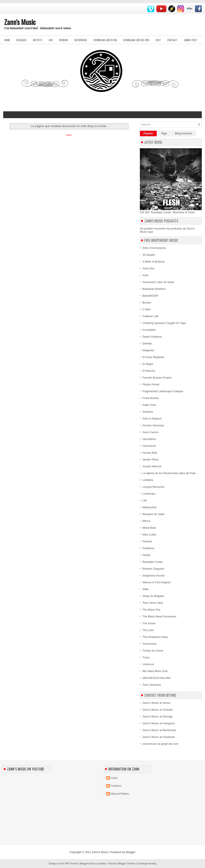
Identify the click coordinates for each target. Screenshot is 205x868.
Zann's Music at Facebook (159, 737)
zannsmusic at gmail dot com (160, 744)
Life (145, 500)
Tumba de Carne (153, 651)
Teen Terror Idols (153, 603)
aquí (151, 232)
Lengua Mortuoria (153, 487)
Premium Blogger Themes (122, 864)
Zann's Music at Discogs (157, 716)
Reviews (64, 40)
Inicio (69, 135)
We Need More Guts (155, 671)
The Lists (148, 630)
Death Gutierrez (152, 337)
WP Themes (72, 864)
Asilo (145, 275)
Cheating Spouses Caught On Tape (164, 323)
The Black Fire (151, 610)
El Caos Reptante (153, 357)
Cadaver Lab (150, 316)
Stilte (146, 589)
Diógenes (148, 350)
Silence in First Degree (157, 582)
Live (51, 40)
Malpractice (149, 507)
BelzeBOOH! (150, 296)
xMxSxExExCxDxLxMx (157, 678)
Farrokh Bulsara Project (157, 378)
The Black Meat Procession (159, 616)
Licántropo (149, 494)
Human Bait (150, 453)
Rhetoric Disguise (153, 569)
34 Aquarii (149, 255)
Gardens (148, 412)
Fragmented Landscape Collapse (163, 391)
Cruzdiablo (149, 330)
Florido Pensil (151, 384)
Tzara (146, 657)
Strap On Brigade (153, 596)
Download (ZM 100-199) (136, 40)
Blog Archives (184, 134)
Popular (148, 134)
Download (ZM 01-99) (105, 40)
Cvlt (158, 40)
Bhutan (147, 303)
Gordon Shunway (153, 425)
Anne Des (149, 268)
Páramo (147, 541)
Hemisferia (149, 439)
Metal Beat (149, 528)
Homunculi (149, 446)
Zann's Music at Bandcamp (159, 730)
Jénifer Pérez (151, 459)
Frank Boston (151, 398)
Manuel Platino (120, 794)
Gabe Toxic (149, 405)
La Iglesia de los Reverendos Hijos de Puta (169, 473)
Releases (21, 40)
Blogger (131, 852)
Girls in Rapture (152, 419)
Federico (116, 786)
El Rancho (149, 371)
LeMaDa (148, 480)
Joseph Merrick (152, 466)
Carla (114, 778)
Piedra (146, 555)
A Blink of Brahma (153, 262)
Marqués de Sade (153, 514)
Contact (172, 40)
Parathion (148, 548)
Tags (164, 134)
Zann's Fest (190, 40)
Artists (38, 40)
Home (7, 40)
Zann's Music (20, 22)
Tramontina (149, 644)
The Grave (149, 623)
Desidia (147, 343)
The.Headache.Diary (155, 637)
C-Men (147, 309)
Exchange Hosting (147, 864)
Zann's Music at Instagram (159, 723)
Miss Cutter (149, 535)
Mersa (146, 521)
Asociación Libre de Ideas (158, 282)
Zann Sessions (152, 685)
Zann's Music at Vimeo (156, 703)
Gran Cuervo (150, 432)
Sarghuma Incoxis (154, 576)
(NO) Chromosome (154, 248)
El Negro (148, 364)
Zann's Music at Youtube (157, 710)
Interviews (81, 40)
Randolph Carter (153, 562)
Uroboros (148, 664)
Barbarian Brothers (154, 289)
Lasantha (101, 864)
